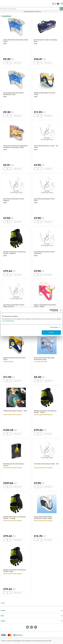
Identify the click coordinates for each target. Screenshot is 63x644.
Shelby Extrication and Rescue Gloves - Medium (15, 253)
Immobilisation (7, 16)
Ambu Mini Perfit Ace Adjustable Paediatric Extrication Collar (15, 147)
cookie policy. (10, 321)
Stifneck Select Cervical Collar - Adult (15, 359)
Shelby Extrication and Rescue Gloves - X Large (15, 518)
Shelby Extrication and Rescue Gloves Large (15, 571)
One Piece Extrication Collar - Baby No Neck (14, 306)
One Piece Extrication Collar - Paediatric (45, 253)
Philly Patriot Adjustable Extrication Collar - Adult (43, 518)
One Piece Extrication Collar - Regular (14, 200)
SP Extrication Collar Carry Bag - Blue (46, 41)
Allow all (51, 332)
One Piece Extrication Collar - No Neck (46, 147)
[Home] (62, 4)
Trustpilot (3, 603)
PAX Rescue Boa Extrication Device (14, 465)
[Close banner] (61, 310)
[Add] (10, 63)
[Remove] (5, 63)
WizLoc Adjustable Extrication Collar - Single (45, 306)
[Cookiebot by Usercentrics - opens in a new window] (51, 310)
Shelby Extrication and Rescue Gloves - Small (45, 412)
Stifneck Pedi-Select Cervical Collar (45, 94)
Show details (54, 327)
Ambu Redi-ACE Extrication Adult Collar (16, 41)
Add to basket (17, 63)
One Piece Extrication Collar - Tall (46, 464)
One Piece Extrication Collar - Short (45, 200)
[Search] (61, 9)
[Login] (55, 3)
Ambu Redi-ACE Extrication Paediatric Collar (13, 94)
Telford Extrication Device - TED (15, 411)
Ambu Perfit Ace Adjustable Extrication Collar (44, 359)
